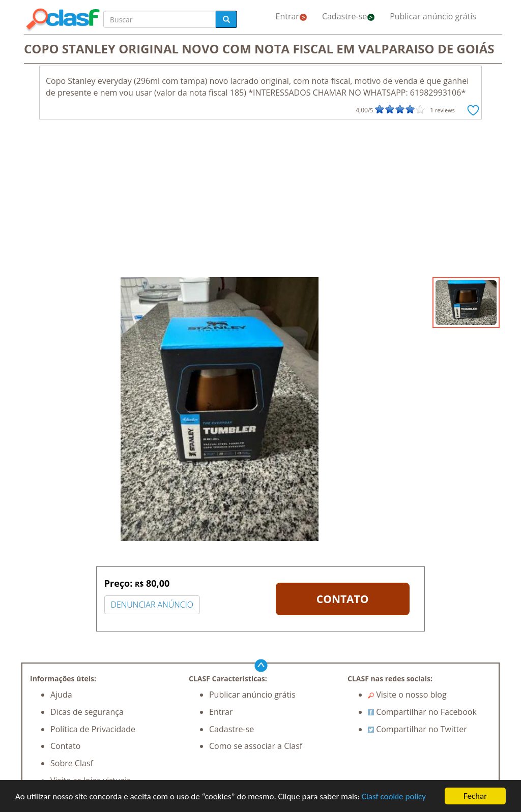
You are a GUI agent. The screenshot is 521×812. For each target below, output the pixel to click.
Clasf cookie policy (394, 797)
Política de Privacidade (93, 729)
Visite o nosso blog (407, 695)
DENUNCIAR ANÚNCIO (152, 605)
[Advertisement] (260, 201)
